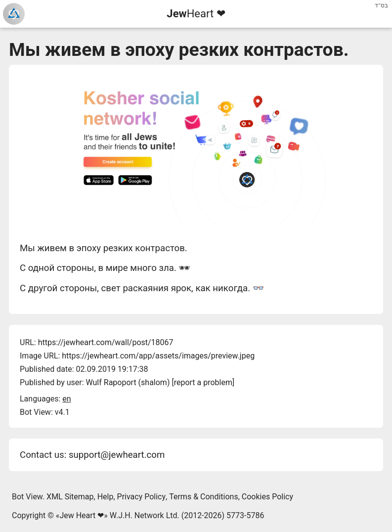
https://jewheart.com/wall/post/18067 (106, 342)
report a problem (203, 382)
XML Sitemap (70, 497)
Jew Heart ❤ (82, 515)
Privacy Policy (142, 497)
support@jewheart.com (117, 455)
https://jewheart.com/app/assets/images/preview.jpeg (158, 356)
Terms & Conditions (204, 497)
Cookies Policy (267, 497)
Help (106, 497)
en (66, 399)
